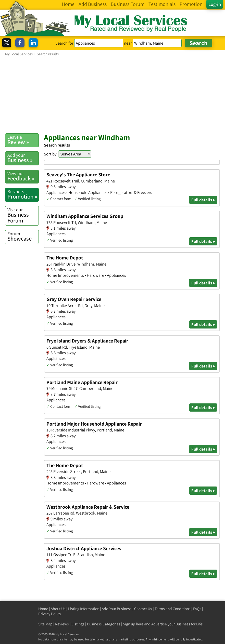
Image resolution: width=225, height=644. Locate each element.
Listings (78, 624)
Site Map (45, 624)
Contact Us (143, 609)
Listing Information (84, 609)
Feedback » (23, 176)
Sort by (50, 154)
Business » (23, 158)
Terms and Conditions (173, 609)
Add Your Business (117, 609)
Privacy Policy (50, 614)
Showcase (23, 236)
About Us (58, 609)
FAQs (197, 609)
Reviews (62, 624)
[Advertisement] (112, 95)
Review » (23, 140)
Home (43, 609)
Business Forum (23, 215)
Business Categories (104, 624)
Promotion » (23, 194)
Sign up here (133, 624)
